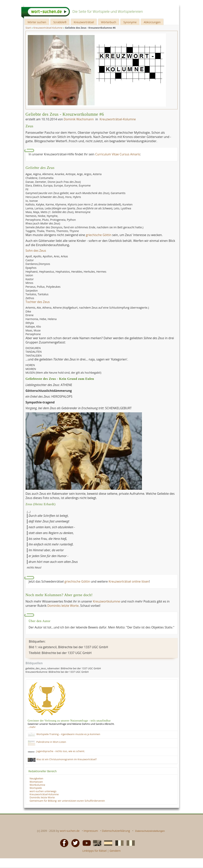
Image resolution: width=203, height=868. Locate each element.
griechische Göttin (99, 235)
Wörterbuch (109, 22)
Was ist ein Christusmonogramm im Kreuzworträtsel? (67, 759)
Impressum (91, 831)
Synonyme (130, 22)
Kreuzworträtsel (84, 22)
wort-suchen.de (70, 831)
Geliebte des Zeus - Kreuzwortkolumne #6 (65, 114)
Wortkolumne (37, 785)
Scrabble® (60, 22)
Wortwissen (36, 782)
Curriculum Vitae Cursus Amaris (118, 154)
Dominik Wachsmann (79, 119)
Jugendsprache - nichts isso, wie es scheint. (61, 751)
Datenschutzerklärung (116, 831)
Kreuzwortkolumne (107, 601)
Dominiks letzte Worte (63, 606)
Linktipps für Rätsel (95, 851)
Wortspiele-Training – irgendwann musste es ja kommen (68, 734)
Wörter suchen (37, 22)
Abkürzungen (152, 22)
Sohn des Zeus (36, 251)
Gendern (115, 851)
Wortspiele (36, 788)
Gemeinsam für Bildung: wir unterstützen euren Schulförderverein (67, 801)
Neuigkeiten (36, 779)
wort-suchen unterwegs (43, 791)
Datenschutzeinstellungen (150, 831)
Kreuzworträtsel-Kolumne (118, 119)
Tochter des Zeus (38, 302)
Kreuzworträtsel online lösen (129, 581)
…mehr (32, 727)
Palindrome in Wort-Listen (51, 742)
